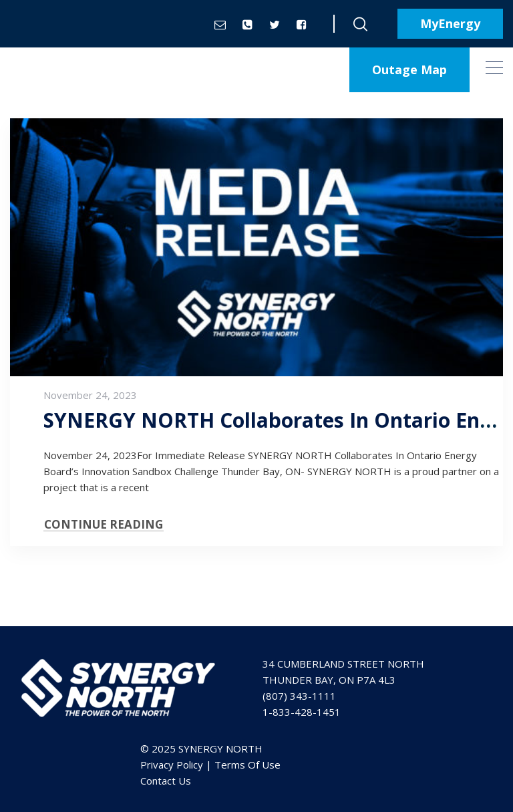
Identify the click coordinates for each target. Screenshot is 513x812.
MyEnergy (450, 23)
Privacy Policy (172, 765)
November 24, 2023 (90, 395)
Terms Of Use (247, 765)
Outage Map (409, 70)
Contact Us (166, 781)
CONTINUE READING (104, 524)
